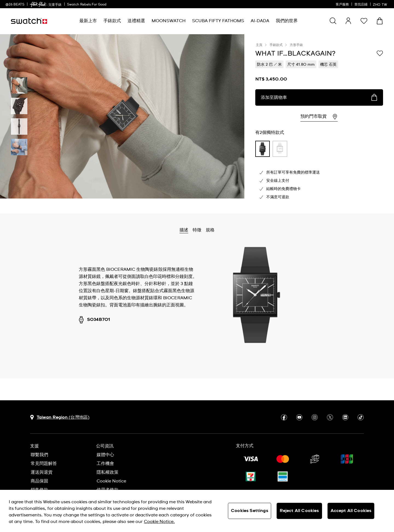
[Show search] (333, 21)
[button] (364, 21)
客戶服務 (342, 5)
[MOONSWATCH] (169, 21)
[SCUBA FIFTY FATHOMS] (218, 21)
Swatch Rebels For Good (87, 5)
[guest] (348, 21)
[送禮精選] (136, 21)
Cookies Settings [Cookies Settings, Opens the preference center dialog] (250, 511)
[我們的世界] (287, 21)
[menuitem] (88, 21)
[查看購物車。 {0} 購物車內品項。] (380, 21)
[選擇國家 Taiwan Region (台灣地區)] (60, 417)
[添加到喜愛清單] (380, 53)
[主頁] (29, 21)
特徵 (197, 230)
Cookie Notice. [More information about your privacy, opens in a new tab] (159, 522)
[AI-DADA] (260, 21)
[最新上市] (88, 21)
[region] (197, 511)
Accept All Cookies (351, 511)
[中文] (381, 4)
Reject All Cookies (299, 511)
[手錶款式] (112, 21)
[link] (38, 5)
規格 (210, 230)
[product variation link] (263, 149)
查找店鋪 (361, 5)
